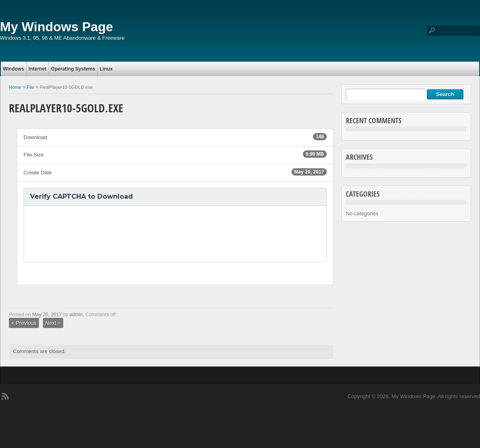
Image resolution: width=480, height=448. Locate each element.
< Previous (24, 323)
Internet (38, 69)
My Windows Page (57, 27)
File (30, 87)
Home (15, 87)
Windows (14, 69)
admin (76, 315)
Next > (53, 323)
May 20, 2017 (47, 315)
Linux (106, 69)
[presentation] (92, 234)
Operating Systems (73, 69)
